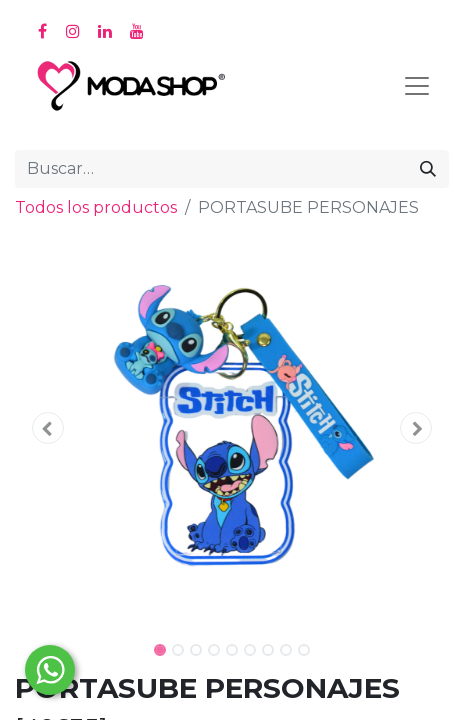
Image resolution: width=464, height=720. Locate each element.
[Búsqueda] (428, 169)
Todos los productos (96, 207)
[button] (47, 428)
